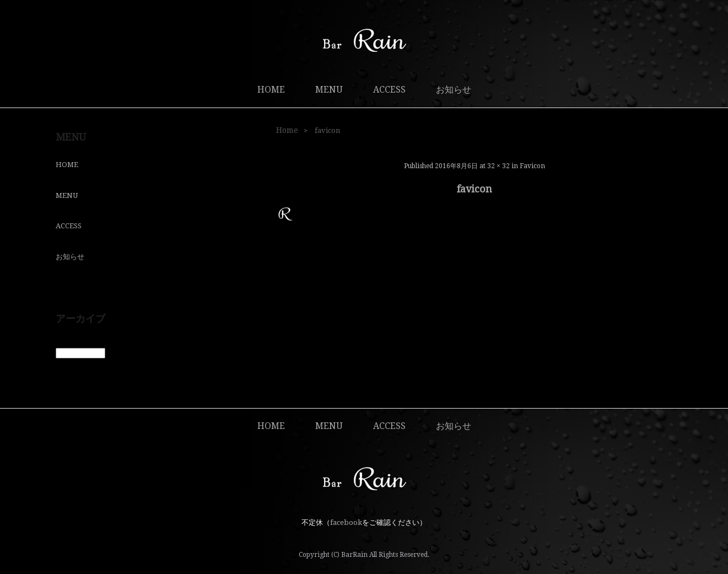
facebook (346, 522)
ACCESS (389, 90)
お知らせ (454, 90)
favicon (532, 166)
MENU (329, 90)
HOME (271, 90)
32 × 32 (498, 166)
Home (287, 130)
